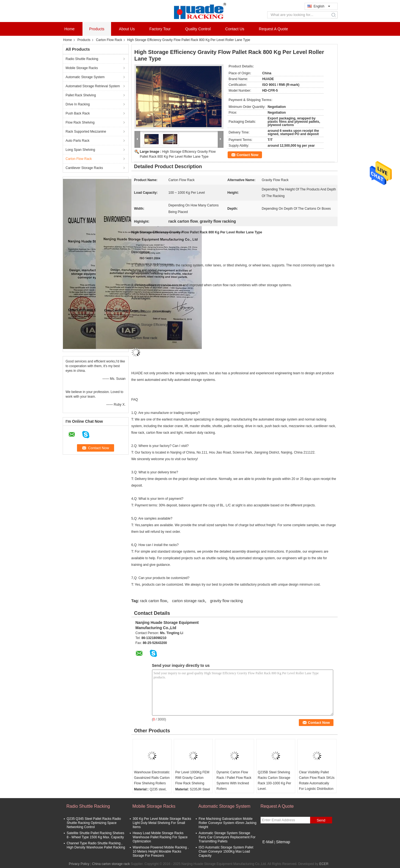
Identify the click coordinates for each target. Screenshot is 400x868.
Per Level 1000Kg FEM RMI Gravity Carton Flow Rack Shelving (192, 778)
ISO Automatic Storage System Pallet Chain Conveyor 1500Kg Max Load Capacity (226, 851)
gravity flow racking (226, 601)
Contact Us (235, 29)
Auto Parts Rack (78, 141)
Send (321, 820)
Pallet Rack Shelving (81, 95)
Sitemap (283, 842)
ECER (324, 864)
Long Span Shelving (80, 150)
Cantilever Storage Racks (84, 168)
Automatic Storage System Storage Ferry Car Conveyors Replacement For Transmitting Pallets (227, 837)
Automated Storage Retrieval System (93, 86)
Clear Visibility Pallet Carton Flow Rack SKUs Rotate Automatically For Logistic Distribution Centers (317, 783)
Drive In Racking (78, 104)
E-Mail (268, 842)
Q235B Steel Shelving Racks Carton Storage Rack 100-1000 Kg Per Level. (275, 780)
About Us (127, 29)
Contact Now (248, 155)
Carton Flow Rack (109, 40)
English (322, 6)
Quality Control (198, 29)
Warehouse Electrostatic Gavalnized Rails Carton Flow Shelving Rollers (152, 778)
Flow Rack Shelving (80, 122)
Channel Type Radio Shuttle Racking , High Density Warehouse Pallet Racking (96, 845)
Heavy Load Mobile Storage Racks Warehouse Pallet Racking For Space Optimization (160, 837)
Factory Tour (160, 29)
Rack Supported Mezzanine (86, 132)
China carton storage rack (111, 864)
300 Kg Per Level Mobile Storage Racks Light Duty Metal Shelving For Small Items (162, 823)
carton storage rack (189, 601)
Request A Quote (274, 29)
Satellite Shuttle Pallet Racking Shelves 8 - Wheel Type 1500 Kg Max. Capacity (96, 835)
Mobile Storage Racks (82, 68)
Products (97, 29)
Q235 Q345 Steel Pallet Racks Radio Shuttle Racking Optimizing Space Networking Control (94, 823)
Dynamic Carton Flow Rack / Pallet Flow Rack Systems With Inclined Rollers (234, 780)
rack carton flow (153, 601)
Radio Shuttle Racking (82, 59)
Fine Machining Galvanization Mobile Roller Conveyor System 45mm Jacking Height (228, 823)
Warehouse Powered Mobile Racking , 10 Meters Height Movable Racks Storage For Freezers (161, 851)
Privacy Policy (79, 864)
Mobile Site (270, 849)
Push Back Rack (78, 113)
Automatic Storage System (85, 77)
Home (69, 29)
